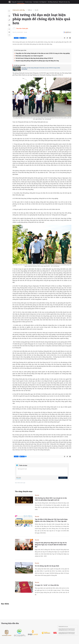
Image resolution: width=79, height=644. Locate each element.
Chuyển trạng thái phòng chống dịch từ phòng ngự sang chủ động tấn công (37, 61)
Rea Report (36, 2)
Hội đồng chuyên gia (53, 2)
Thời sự (30, 10)
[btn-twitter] (67, 38)
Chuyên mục (21, 2)
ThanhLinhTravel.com (63, 627)
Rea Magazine (43, 2)
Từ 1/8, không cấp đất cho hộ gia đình (47, 566)
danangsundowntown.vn (64, 630)
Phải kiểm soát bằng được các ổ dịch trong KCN (29, 56)
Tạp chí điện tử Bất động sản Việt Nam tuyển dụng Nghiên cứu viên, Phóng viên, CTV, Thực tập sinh (51, 520)
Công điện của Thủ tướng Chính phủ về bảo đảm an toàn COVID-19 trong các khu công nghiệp (43, 53)
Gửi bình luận (63, 478)
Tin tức (37, 10)
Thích (22, 38)
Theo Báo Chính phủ (22, 28)
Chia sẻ (16, 38)
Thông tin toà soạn (63, 2)
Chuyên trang (29, 2)
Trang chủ (14, 2)
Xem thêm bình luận (20, 483)
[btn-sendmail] (70, 38)
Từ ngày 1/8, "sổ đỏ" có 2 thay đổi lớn (47, 585)
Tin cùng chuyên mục (24, 491)
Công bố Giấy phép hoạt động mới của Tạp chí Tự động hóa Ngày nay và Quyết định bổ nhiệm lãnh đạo (51, 545)
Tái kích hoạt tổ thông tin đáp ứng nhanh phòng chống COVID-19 (34, 58)
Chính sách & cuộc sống (19, 10)
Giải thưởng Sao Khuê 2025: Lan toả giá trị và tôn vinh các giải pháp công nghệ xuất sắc (51, 499)
